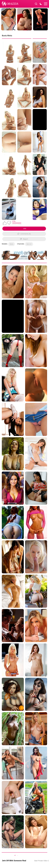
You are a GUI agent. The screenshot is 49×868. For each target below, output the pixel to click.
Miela (11, 244)
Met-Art (29, 244)
